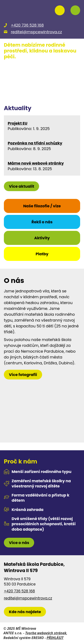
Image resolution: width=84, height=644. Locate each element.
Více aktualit (21, 186)
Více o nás (19, 543)
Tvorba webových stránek (46, 633)
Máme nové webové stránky (36, 163)
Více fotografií (23, 375)
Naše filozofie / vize (42, 206)
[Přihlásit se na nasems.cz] (60, 10)
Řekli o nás (42, 222)
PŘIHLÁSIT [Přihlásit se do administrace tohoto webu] (55, 638)
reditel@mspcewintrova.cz (28, 598)
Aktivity (42, 238)
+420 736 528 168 (19, 591)
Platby (42, 254)
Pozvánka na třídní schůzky (35, 143)
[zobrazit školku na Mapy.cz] (25, 612)
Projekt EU (18, 123)
